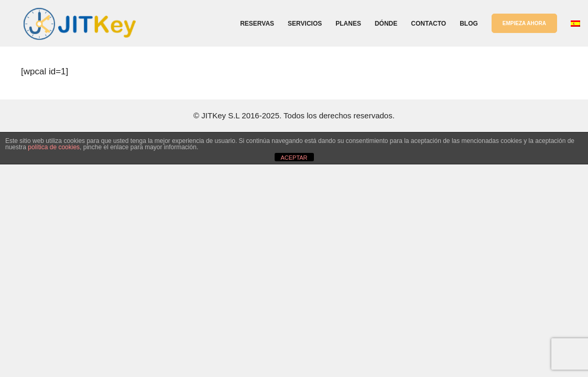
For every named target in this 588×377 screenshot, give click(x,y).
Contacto (428, 24)
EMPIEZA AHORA (524, 23)
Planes (348, 24)
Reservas (257, 24)
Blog (469, 24)
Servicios (305, 24)
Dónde (386, 24)
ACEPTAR (294, 158)
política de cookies (54, 147)
